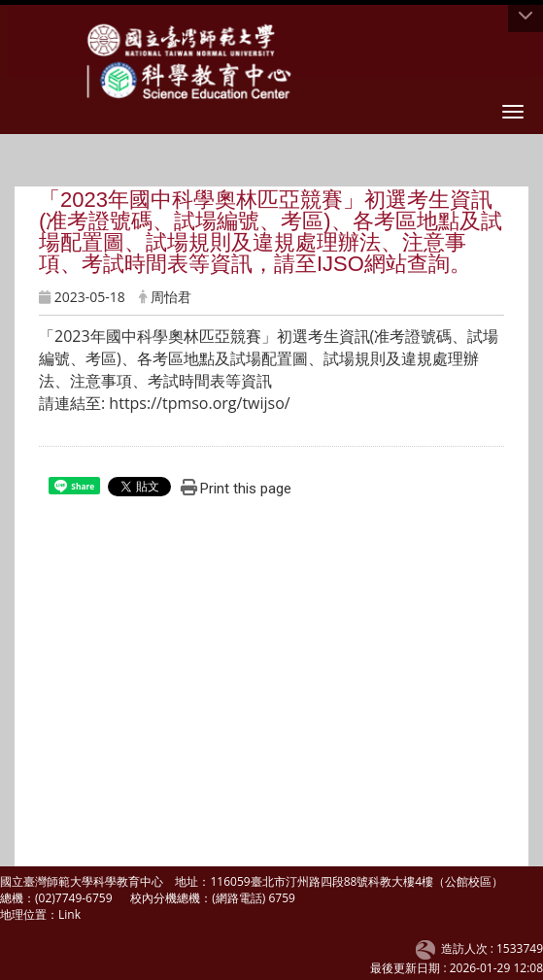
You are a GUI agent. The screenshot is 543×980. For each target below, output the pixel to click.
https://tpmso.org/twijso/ (199, 403)
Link (69, 914)
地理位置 (23, 914)
